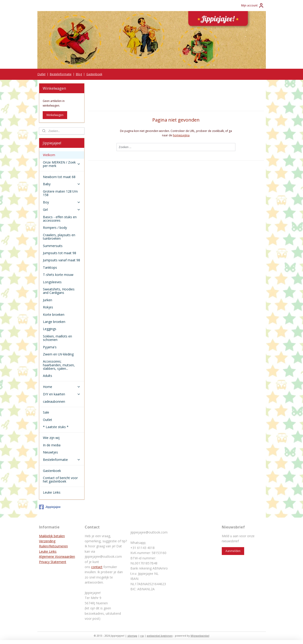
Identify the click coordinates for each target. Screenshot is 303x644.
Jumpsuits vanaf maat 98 (61, 260)
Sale (46, 412)
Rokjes (48, 307)
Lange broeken (54, 322)
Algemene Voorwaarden (57, 556)
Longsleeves (52, 282)
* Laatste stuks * (56, 427)
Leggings (50, 329)
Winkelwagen (55, 115)
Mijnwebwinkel (200, 636)
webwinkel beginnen (160, 636)
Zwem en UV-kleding (58, 354)
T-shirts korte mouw (58, 275)
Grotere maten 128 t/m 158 (60, 193)
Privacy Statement (53, 562)
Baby (62, 184)
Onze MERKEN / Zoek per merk (62, 164)
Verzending (47, 541)
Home (62, 387)
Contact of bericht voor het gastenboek (60, 480)
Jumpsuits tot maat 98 (60, 253)
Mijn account (253, 6)
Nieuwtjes (50, 452)
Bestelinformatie (61, 74)
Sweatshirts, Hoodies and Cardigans (59, 291)
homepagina (181, 135)
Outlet (41, 74)
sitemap (132, 636)
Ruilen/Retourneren (53, 546)
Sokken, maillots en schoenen (57, 338)
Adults (48, 376)
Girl (62, 210)
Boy (62, 202)
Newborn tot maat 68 (59, 177)
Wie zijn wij (51, 438)
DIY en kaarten (62, 394)
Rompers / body (55, 228)
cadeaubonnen (54, 401)
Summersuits (53, 246)
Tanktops (50, 267)
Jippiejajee (50, 507)
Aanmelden (233, 551)
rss (142, 636)
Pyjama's (50, 347)
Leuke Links (52, 492)
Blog (79, 74)
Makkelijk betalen (52, 536)
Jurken (48, 300)
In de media (52, 445)
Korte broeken (54, 315)
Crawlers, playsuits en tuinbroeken (59, 237)
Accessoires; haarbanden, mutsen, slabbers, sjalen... (59, 365)
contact (97, 567)
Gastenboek (94, 74)
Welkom (49, 155)
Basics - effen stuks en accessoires (60, 219)
